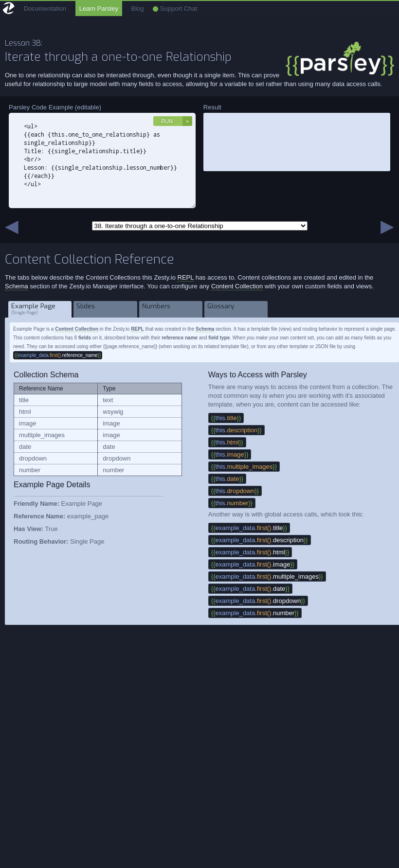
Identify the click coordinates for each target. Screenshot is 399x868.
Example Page (40, 309)
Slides (105, 309)
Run (167, 121)
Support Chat (175, 9)
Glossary (236, 309)
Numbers (171, 309)
